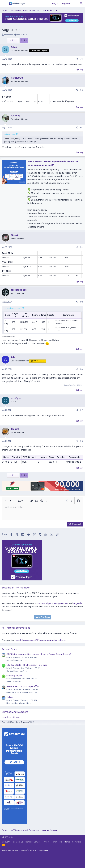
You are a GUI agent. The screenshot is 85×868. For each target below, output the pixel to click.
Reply (81, 70)
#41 (82, 59)
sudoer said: (9, 134)
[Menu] (4, 4)
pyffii (13, 717)
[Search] (81, 4)
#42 (82, 90)
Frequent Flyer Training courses (52, 603)
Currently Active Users (15, 712)
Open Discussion (14, 682)
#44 (82, 247)
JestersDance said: (12, 308)
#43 (82, 128)
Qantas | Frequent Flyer (17, 660)
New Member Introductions (19, 703)
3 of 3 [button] (24, 40)
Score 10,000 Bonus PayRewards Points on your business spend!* (53, 163)
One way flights (14, 676)
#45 (82, 302)
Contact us (18, 842)
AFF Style (8, 837)
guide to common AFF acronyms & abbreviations (41, 640)
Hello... (10, 697)
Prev (13, 40)
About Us (6, 842)
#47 (82, 410)
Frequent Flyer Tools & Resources (22, 692)
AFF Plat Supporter (41, 51)
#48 (82, 441)
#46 (82, 369)
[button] (5, 501)
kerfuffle (6, 717)
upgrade (78, 603)
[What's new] (75, 4)
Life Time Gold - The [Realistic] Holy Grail (27, 665)
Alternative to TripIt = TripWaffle (23, 686)
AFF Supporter (39, 361)
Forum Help (57, 842)
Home (67, 842)
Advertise (76, 842)
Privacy (46, 842)
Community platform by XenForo (25, 851)
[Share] (77, 59)
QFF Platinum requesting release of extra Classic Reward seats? (39, 654)
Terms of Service (33, 842)
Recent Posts (9, 649)
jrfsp (18, 717)
